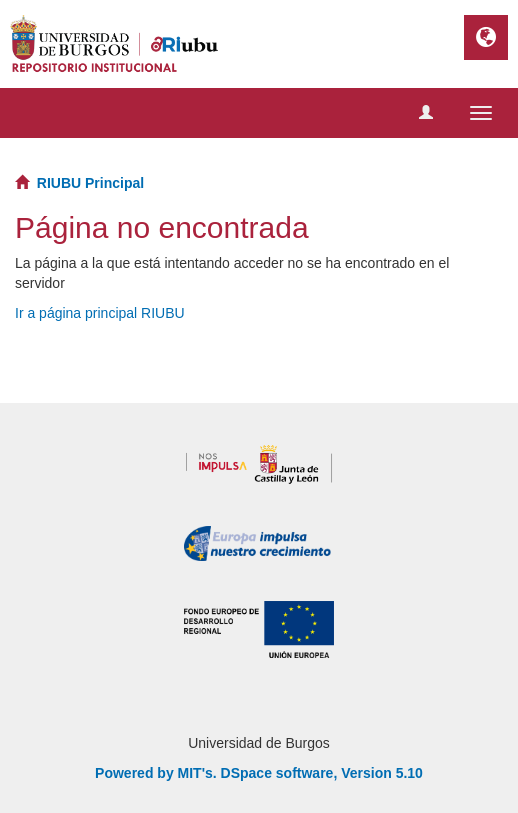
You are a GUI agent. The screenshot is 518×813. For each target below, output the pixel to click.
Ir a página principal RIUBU (100, 313)
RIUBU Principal (90, 183)
